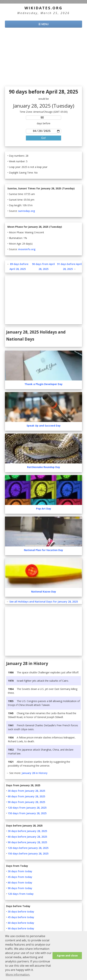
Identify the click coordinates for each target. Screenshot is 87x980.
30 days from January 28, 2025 (26, 791)
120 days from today (21, 894)
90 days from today (20, 889)
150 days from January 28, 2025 (27, 814)
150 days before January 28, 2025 (28, 854)
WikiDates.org (43, 8)
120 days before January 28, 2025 (28, 849)
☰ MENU (43, 24)
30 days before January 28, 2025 (27, 832)
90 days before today (21, 929)
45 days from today (20, 878)
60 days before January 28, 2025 (27, 837)
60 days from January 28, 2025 (26, 797)
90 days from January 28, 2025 (26, 803)
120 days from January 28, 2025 (27, 808)
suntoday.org (27, 212)
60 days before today (21, 923)
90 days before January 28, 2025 (27, 843)
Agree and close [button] (67, 955)
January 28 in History (35, 774)
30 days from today (20, 872)
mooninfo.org (27, 250)
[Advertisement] (43, 57)
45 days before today (21, 918)
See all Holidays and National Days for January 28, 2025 (44, 602)
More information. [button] (18, 975)
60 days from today (20, 883)
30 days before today (21, 912)
